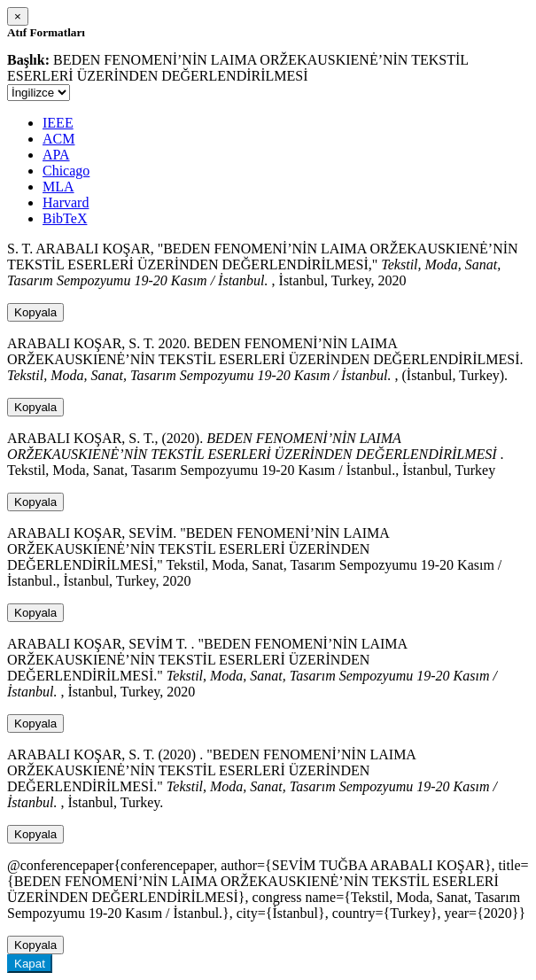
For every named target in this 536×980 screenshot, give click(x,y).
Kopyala (35, 312)
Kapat (30, 964)
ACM (58, 139)
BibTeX (65, 218)
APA (56, 155)
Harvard (66, 202)
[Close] (18, 16)
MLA (58, 187)
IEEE (58, 123)
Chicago (66, 171)
